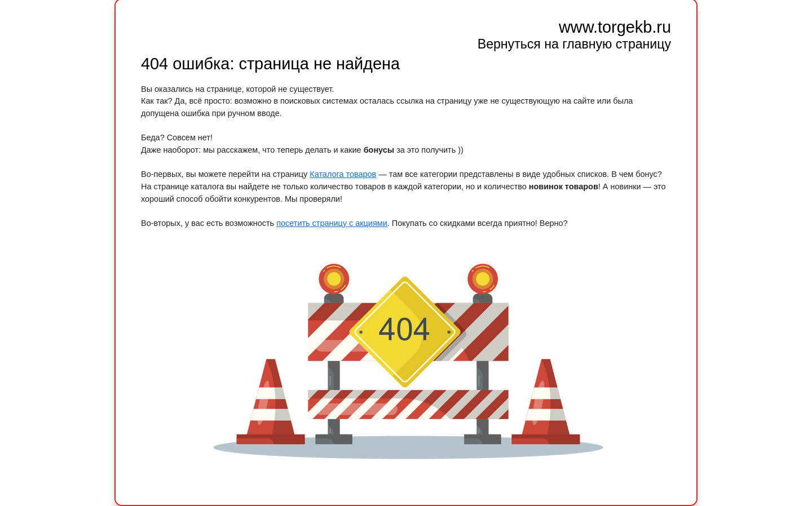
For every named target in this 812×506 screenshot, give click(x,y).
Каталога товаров (343, 174)
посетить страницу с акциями (332, 223)
